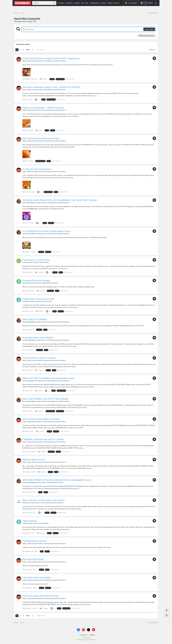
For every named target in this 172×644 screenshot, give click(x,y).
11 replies (39, 371)
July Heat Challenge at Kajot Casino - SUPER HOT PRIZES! (51, 88)
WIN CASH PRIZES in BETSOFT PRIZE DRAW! (45, 399)
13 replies (40, 432)
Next (28, 50)
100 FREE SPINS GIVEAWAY (36, 578)
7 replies (41, 291)
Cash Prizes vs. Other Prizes (36, 260)
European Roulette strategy (36, 281)
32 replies (39, 273)
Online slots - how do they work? (38, 299)
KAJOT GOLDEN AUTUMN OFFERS (40, 596)
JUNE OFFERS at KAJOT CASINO (39, 359)
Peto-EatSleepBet (29, 203)
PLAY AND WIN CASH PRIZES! (38, 338)
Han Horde (26, 284)
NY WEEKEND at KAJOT (35, 542)
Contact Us (83, 636)
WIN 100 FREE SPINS (33, 560)
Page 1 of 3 (41, 50)
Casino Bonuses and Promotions (55, 61)
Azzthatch (26, 503)
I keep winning (29, 521)
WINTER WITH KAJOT (34, 460)
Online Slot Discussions (50, 284)
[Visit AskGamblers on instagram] (83, 631)
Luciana (25, 263)
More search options (147, 36)
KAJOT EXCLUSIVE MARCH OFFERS (41, 420)
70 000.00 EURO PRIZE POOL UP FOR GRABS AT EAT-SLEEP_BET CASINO (60, 201)
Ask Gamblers (44, 524)
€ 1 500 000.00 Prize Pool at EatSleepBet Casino (46, 232)
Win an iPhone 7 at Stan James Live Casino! (44, 501)
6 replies (40, 312)
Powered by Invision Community (86, 641)
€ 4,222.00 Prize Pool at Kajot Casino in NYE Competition (51, 59)
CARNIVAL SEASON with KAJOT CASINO (43, 440)
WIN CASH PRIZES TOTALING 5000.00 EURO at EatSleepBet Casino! (57, 481)
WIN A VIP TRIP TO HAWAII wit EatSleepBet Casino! (49, 379)
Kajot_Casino (27, 61)
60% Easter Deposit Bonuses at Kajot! (41, 139)
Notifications (142, 3)
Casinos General (46, 302)
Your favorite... (45, 263)
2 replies (43, 80)
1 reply (39, 131)
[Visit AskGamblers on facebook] (78, 631)
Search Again (149, 30)
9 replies (42, 472)
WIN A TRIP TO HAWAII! (35, 320)
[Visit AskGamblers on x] (89, 631)
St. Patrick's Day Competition (37, 170)
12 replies (39, 412)
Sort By (152, 50)
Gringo (25, 524)
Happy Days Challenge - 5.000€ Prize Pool (43, 108)
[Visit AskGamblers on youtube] (94, 631)
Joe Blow (25, 302)
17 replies (44, 609)
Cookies (92, 636)
